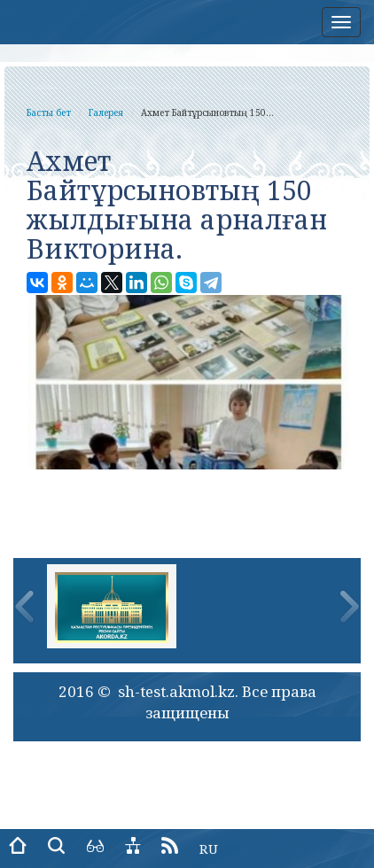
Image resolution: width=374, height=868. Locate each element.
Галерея (106, 112)
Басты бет (49, 112)
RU (209, 849)
